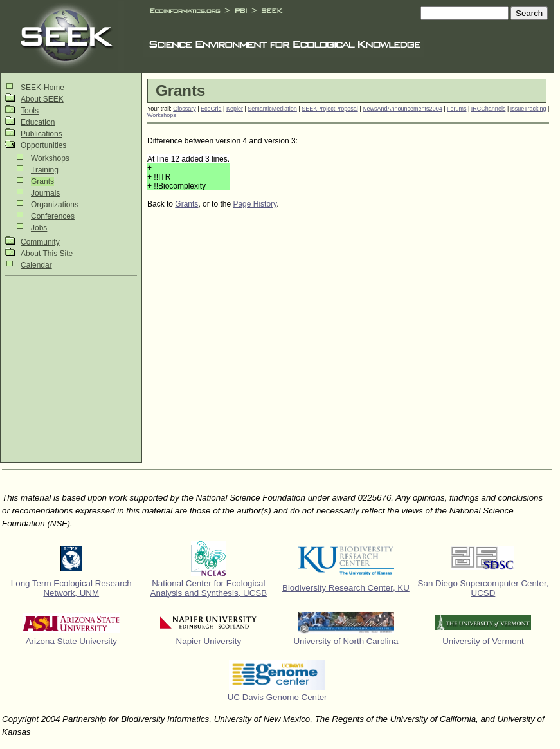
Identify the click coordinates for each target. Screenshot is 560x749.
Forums (457, 109)
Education (38, 122)
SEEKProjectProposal (330, 109)
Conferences (53, 216)
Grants (42, 181)
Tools (30, 111)
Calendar (36, 265)
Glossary (185, 109)
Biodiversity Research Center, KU (346, 588)
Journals (45, 193)
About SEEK (42, 99)
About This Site (47, 254)
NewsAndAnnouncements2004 (402, 109)
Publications (41, 134)
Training (45, 170)
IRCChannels (489, 109)
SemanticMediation (272, 109)
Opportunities (43, 145)
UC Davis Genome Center (277, 697)
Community (40, 242)
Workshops (50, 158)
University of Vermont (483, 641)
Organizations (55, 205)
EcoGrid (211, 109)
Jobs (39, 228)
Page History (255, 204)
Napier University (209, 641)
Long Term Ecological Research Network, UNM (71, 588)
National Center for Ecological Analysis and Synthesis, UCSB (209, 588)
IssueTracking (528, 109)
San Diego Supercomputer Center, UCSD (483, 588)
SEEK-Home (42, 88)
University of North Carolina (346, 641)
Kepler (235, 109)
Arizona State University (71, 641)
